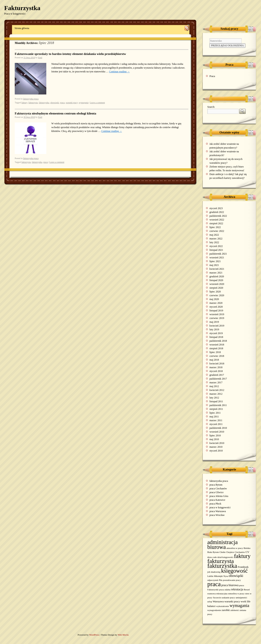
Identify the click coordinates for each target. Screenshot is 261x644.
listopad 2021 (216, 250)
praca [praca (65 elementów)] (214, 584)
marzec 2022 (216, 239)
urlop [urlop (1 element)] (210, 602)
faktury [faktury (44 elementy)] (242, 556)
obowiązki (55, 103)
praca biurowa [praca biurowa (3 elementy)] (230, 585)
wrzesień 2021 (217, 258)
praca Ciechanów (218, 489)
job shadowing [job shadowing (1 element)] (214, 572)
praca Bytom (216, 485)
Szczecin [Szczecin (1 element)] (217, 598)
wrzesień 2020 (217, 284)
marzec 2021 (216, 273)
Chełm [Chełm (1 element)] (222, 552)
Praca (212, 76)
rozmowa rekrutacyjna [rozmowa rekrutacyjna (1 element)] (217, 594)
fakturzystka (44, 103)
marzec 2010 (216, 447)
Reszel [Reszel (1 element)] (247, 590)
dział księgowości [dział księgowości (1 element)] (225, 557)
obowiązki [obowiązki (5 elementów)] (236, 576)
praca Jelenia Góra (219, 496)
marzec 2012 (216, 394)
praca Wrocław (217, 515)
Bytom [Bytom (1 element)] (216, 552)
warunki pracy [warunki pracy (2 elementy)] (232, 602)
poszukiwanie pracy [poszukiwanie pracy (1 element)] (232, 580)
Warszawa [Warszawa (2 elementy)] (218, 602)
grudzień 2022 (217, 212)
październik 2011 (218, 405)
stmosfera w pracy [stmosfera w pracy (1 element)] (236, 594)
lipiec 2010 (215, 436)
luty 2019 (214, 329)
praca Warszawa (218, 511)
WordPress (95, 635)
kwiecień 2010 (217, 443)
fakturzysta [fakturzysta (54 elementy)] (221, 561)
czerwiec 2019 (217, 318)
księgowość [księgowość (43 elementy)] (234, 571)
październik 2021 (218, 254)
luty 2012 (214, 398)
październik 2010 (218, 428)
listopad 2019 (216, 311)
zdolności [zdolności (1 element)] (235, 610)
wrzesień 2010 (217, 432)
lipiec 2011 (215, 413)
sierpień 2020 (216, 288)
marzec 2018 (216, 367)
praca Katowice (217, 500)
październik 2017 (218, 379)
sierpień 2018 (216, 348)
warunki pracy (72, 103)
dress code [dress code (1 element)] (212, 557)
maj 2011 (214, 417)
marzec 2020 (216, 303)
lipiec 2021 (215, 261)
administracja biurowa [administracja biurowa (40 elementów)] (222, 545)
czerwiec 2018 (217, 356)
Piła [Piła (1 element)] (221, 580)
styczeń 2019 (216, 333)
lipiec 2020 (215, 292)
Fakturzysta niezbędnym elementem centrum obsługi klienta (55, 113)
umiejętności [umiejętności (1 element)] (241, 598)
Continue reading (119, 72)
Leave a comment (97, 103)
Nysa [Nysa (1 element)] (226, 576)
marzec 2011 (216, 420)
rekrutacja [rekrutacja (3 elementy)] (237, 589)
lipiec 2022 (215, 227)
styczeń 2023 (216, 208)
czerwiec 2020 (217, 295)
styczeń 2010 (216, 451)
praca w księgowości (220, 507)
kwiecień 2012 (217, 390)
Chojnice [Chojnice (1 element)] (230, 552)
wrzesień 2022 (217, 220)
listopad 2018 (216, 337)
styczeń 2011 (216, 424)
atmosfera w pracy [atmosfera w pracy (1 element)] (235, 548)
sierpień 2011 (216, 409)
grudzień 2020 (217, 276)
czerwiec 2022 (217, 231)
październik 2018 (218, 341)
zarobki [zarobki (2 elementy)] (226, 610)
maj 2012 (214, 386)
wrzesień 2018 (217, 345)
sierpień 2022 (216, 223)
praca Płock (215, 504)
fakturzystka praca (31, 99)
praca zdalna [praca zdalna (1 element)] (225, 590)
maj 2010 (214, 439)
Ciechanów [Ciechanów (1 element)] (240, 552)
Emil (40, 58)
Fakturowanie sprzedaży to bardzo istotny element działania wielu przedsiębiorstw (70, 54)
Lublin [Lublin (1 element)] (210, 576)
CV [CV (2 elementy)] (247, 552)
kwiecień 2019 (217, 326)
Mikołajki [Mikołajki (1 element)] (218, 576)
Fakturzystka (22, 8)
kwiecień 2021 (217, 269)
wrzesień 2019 (217, 314)
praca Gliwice (216, 492)
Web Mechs (123, 635)
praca (63, 103)
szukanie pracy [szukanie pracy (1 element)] (228, 598)
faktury (24, 103)
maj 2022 (214, 235)
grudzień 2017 (217, 375)
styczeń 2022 (216, 246)
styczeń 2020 (216, 307)
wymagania (84, 103)
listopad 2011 (216, 401)
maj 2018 (214, 360)
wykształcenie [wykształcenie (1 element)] (222, 606)
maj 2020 (214, 299)
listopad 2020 (216, 280)
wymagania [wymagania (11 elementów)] (239, 605)
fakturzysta (33, 103)
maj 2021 (214, 265)
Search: (211, 107)
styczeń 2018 (216, 371)
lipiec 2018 (215, 352)
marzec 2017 (216, 382)
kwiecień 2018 (217, 364)
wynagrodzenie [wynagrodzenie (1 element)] (214, 610)
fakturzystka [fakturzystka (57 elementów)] (222, 566)
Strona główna (22, 28)
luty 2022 (214, 242)
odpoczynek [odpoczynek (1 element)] (213, 580)
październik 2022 (218, 216)
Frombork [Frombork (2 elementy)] (243, 567)
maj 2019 (214, 322)
